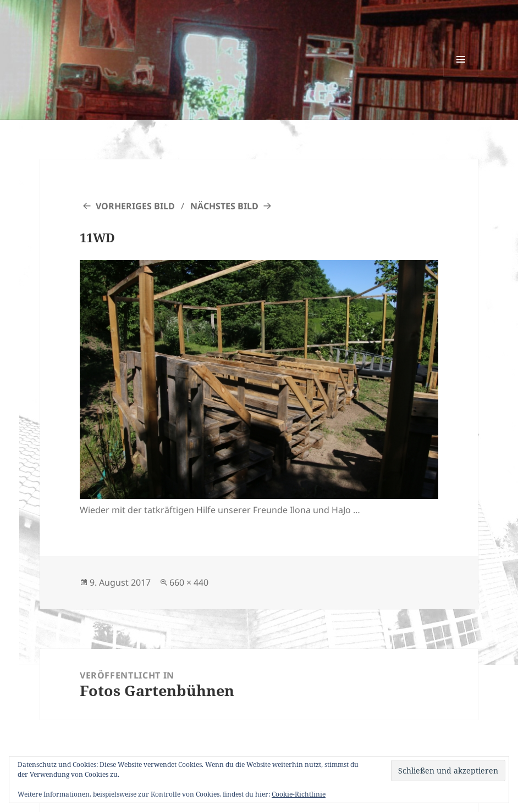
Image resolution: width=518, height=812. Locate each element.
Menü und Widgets (461, 77)
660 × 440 (189, 582)
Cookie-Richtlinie (299, 794)
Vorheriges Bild (135, 206)
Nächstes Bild (224, 206)
